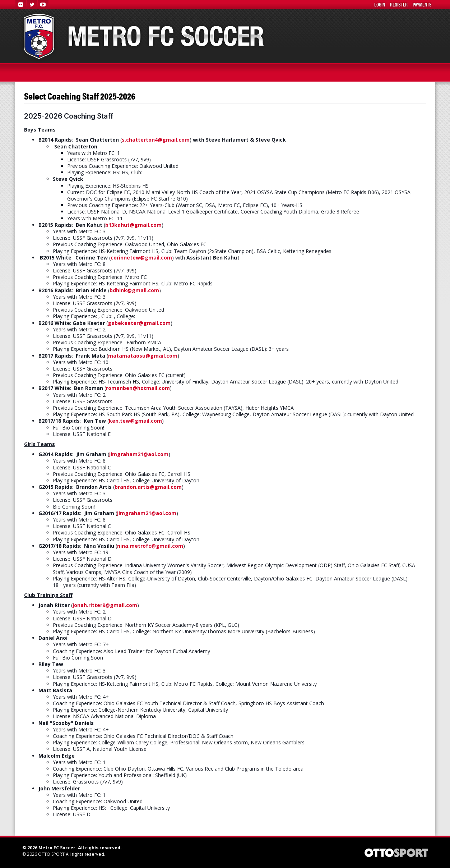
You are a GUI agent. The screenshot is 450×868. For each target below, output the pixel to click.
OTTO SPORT (51, 854)
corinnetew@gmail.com (141, 258)
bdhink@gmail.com (134, 290)
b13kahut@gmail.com (133, 225)
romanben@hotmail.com (138, 388)
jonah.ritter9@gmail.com (105, 605)
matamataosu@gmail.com (143, 356)
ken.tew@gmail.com (135, 421)
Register (399, 4)
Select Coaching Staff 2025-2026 (80, 96)
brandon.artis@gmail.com (148, 487)
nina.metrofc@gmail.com (150, 546)
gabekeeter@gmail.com (139, 323)
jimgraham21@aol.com (139, 454)
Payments (422, 4)
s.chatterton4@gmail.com (156, 140)
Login (380, 4)
